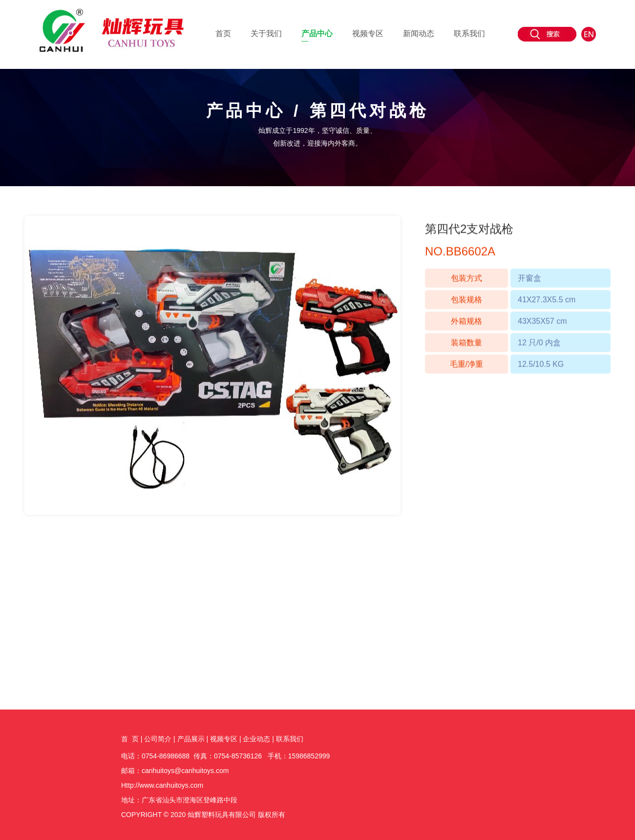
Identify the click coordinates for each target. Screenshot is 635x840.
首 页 (130, 739)
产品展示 (191, 739)
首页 (223, 33)
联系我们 (469, 33)
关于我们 (266, 33)
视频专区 (368, 33)
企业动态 (256, 739)
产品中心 (317, 33)
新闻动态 (419, 33)
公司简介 (158, 739)
